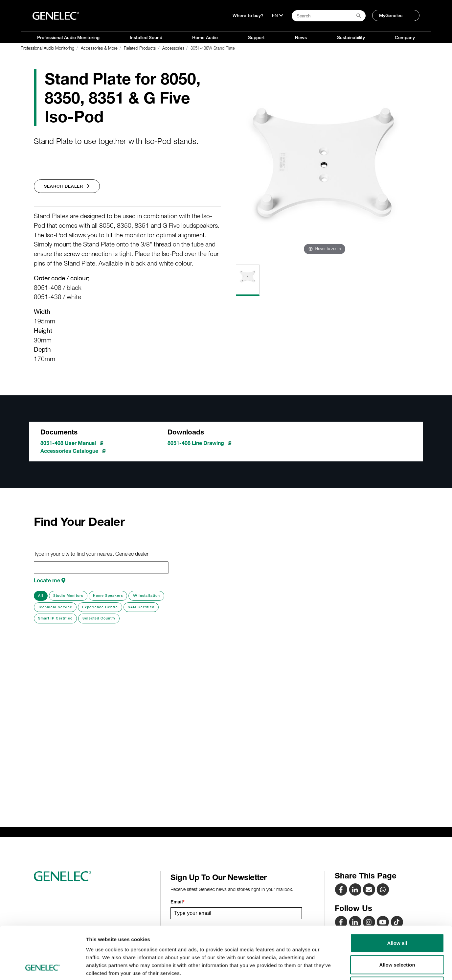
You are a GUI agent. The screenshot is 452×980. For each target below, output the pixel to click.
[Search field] (329, 16)
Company (405, 37)
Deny (397, 937)
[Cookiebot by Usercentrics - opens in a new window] (43, 967)
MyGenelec (391, 15)
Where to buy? (248, 15)
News (301, 37)
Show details (345, 967)
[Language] (278, 15)
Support (256, 37)
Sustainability (351, 37)
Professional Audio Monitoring (68, 37)
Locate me (50, 580)
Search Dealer (67, 186)
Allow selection (397, 915)
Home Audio (205, 37)
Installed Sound (146, 37)
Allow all (397, 894)
